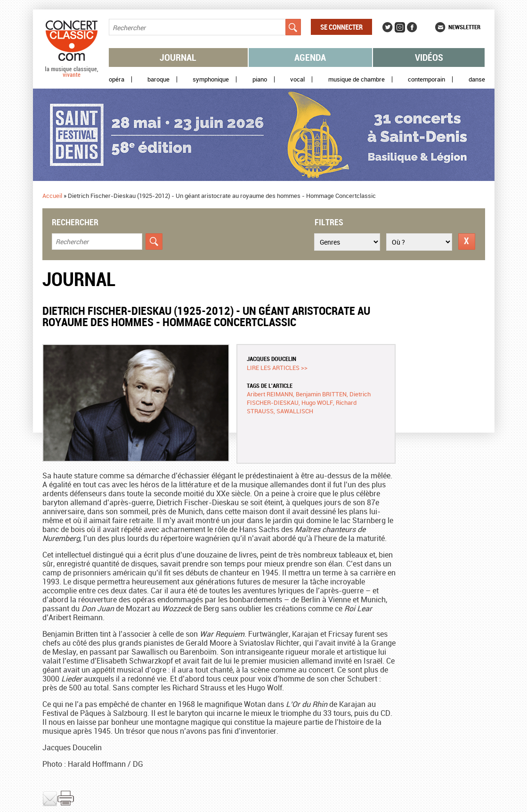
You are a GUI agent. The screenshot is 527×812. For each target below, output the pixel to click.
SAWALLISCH (295, 411)
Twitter (388, 27)
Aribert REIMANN (270, 394)
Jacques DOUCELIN (272, 359)
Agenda (310, 57)
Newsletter (464, 27)
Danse (477, 79)
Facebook (412, 27)
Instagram (400, 27)
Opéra (117, 79)
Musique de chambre (357, 79)
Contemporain (426, 79)
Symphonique (211, 79)
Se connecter (341, 27)
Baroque (158, 79)
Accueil (52, 196)
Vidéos (429, 57)
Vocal (297, 79)
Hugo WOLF (317, 402)
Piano (260, 79)
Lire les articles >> (277, 368)
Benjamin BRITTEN (321, 394)
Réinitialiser (467, 242)
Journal (178, 57)
